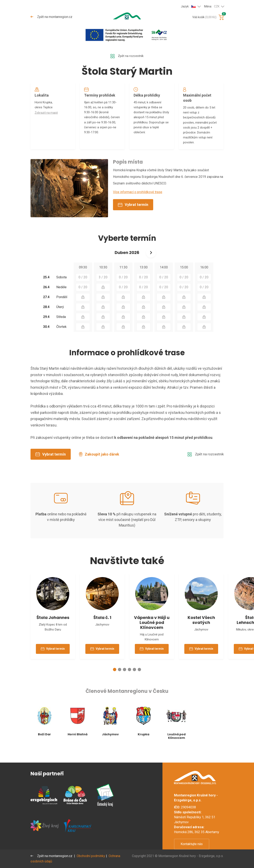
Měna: (212, 7)
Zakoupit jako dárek (99, 464)
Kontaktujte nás (192, 844)
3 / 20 (103, 287)
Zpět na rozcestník (127, 56)
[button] (115, 683)
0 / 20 (83, 287)
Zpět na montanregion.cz (52, 17)
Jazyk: (188, 6)
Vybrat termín (133, 215)
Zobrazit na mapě (47, 115)
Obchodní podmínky (91, 856)
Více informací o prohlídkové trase (138, 202)
